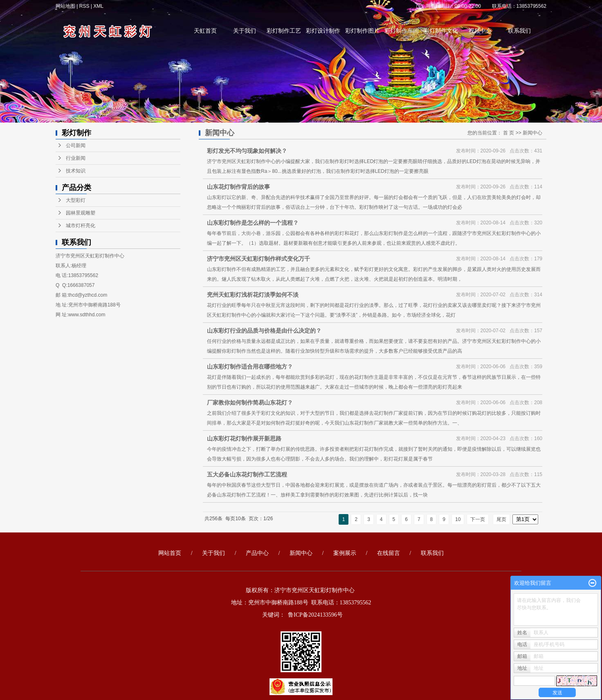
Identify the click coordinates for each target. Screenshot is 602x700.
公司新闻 (76, 145)
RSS (84, 6)
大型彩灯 (76, 200)
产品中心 (257, 553)
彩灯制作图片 (362, 31)
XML (98, 6)
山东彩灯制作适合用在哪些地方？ (250, 367)
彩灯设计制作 (323, 31)
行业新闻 (76, 158)
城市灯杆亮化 (81, 226)
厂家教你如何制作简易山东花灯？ (250, 403)
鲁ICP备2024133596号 (315, 615)
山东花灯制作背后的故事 (238, 187)
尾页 (501, 519)
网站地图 (66, 6)
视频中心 (480, 31)
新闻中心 (532, 133)
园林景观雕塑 (81, 213)
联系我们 (519, 31)
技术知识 (76, 171)
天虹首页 (205, 31)
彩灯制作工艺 (284, 31)
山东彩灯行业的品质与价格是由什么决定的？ (264, 331)
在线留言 (389, 553)
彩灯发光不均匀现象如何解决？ (247, 151)
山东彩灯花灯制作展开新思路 (244, 438)
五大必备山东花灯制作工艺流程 (247, 474)
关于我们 (245, 31)
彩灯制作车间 (402, 31)
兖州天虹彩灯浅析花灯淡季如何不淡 (253, 295)
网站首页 (170, 553)
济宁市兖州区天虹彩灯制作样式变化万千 (258, 259)
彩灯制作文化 (441, 31)
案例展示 (345, 553)
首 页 (509, 133)
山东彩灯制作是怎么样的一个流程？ (253, 223)
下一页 (478, 519)
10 (458, 519)
